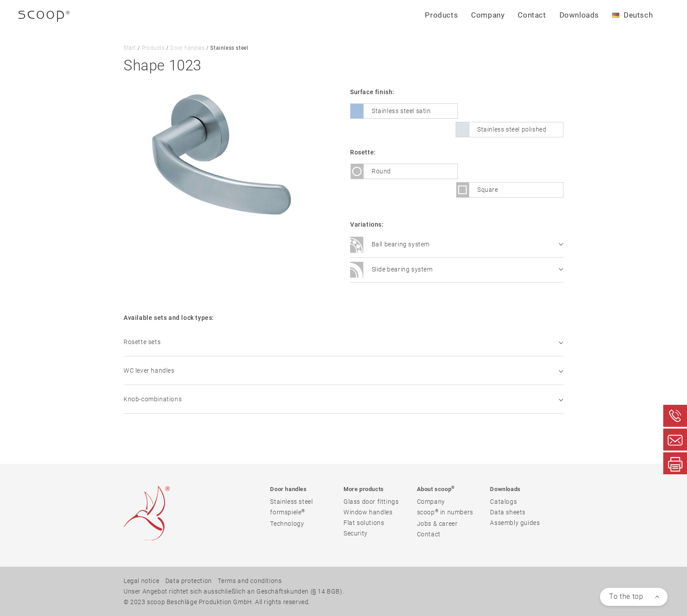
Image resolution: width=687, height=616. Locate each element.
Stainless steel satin (401, 111)
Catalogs (503, 502)
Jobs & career (437, 524)
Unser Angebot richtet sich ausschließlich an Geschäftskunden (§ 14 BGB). (234, 591)
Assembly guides (515, 523)
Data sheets (508, 512)
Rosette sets (343, 342)
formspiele (288, 512)
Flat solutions (364, 523)
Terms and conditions (250, 581)
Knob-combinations (343, 399)
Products (153, 48)
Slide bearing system (457, 270)
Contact (532, 15)
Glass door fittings (371, 502)
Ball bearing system (457, 245)
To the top (626, 596)
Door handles (187, 48)
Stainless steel (291, 502)
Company (431, 502)
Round (381, 171)
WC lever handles (343, 370)
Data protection (189, 581)
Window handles (368, 512)
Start (130, 48)
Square (488, 190)
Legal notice (141, 581)
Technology (287, 524)
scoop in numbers (445, 512)
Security (356, 533)
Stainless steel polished (512, 129)
